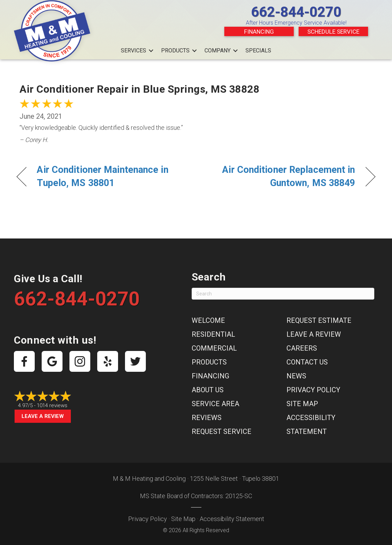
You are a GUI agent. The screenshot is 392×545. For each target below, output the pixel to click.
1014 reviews (52, 405)
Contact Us (307, 362)
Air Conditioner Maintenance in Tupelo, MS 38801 (102, 176)
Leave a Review (43, 416)
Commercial (214, 348)
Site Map (302, 404)
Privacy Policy (313, 390)
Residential (213, 334)
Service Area (215, 404)
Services (134, 51)
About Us (208, 390)
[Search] (283, 294)
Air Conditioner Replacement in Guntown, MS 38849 (281, 176)
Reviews (207, 418)
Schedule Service (333, 32)
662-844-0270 (296, 12)
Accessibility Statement (232, 519)
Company (218, 51)
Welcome (208, 320)
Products (175, 51)
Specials (258, 51)
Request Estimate (319, 320)
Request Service (222, 431)
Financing (259, 32)
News (296, 376)
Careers (302, 348)
